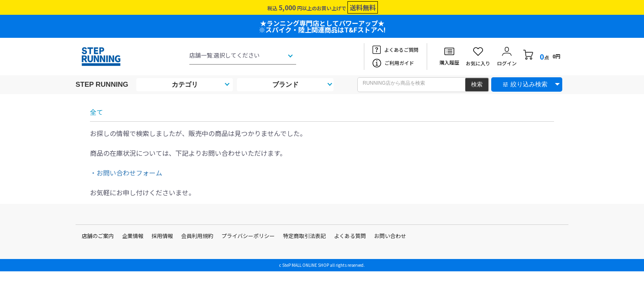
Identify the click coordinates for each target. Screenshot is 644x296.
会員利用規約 (197, 236)
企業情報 (133, 236)
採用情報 (162, 236)
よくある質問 (350, 236)
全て (97, 112)
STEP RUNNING (102, 84)
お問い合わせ (390, 236)
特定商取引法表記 (304, 236)
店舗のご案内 (98, 236)
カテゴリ (185, 84)
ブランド (285, 84)
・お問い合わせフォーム (126, 173)
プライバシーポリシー (248, 236)
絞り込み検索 (529, 84)
